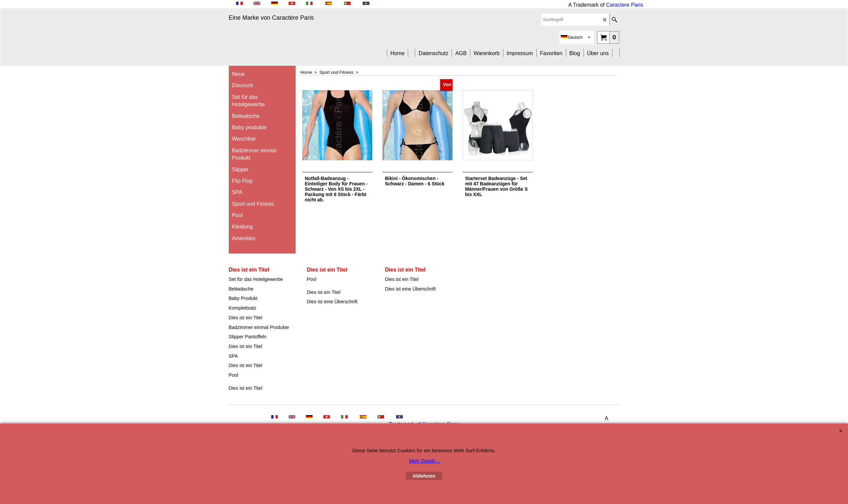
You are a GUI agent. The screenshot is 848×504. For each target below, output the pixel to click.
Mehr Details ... (425, 461)
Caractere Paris (625, 5)
